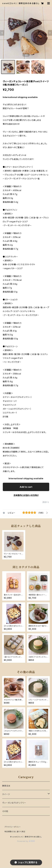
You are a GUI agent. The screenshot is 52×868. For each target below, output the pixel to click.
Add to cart (26, 487)
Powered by (26, 841)
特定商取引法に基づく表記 (15, 832)
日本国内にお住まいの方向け (26, 495)
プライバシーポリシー (13, 827)
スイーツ (6, 794)
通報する (46, 502)
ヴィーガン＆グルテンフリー (14, 803)
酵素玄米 (6, 786)
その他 (5, 811)
